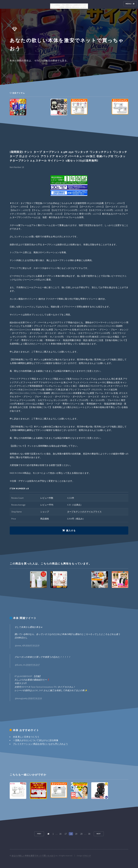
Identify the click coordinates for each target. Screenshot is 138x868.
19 (76, 834)
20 (81, 834)
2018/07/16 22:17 (33, 665)
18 (71, 834)
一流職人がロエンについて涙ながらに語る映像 (36, 740)
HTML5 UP (87, 856)
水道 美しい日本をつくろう (26, 737)
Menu (129, 4)
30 (89, 834)
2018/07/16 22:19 (32, 645)
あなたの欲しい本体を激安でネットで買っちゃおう (33, 856)
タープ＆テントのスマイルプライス (84, 512)
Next (99, 834)
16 (60, 834)
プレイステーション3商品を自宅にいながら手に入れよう (40, 744)
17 (66, 834)
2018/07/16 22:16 (35, 698)
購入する (71, 531)
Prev (39, 834)
